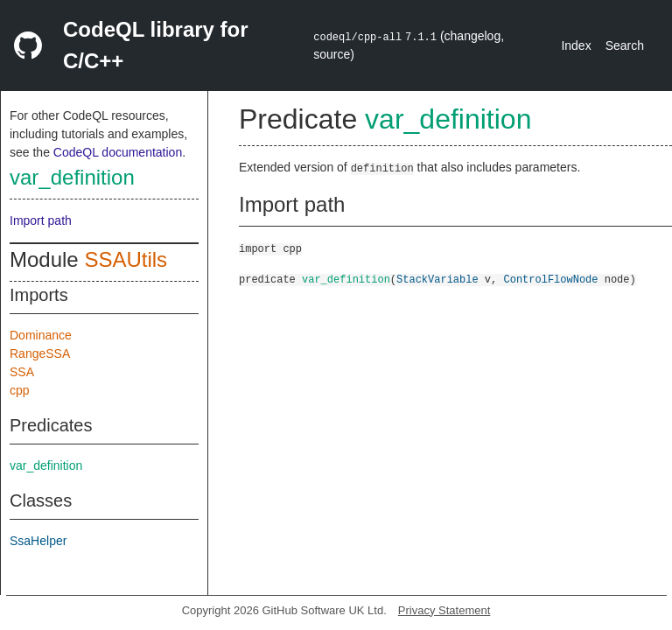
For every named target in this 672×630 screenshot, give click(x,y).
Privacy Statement (444, 610)
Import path (41, 220)
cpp (20, 390)
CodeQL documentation (118, 152)
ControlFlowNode (550, 279)
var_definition (72, 177)
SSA (22, 372)
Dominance (41, 335)
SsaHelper (38, 541)
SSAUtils (126, 259)
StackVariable (437, 279)
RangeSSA (40, 353)
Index (576, 45)
